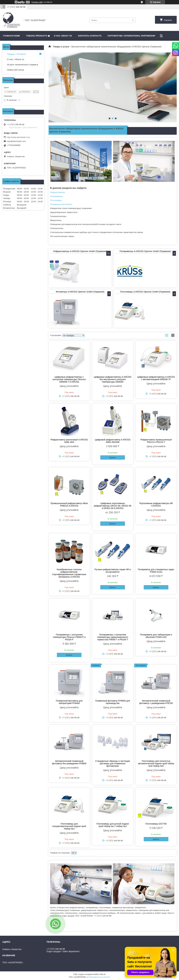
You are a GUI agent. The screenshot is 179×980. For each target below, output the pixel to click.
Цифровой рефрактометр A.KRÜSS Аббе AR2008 (113, 441)
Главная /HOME (11, 36)
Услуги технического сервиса (22, 65)
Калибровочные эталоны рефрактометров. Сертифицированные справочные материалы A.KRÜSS (69, 573)
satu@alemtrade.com (16, 141)
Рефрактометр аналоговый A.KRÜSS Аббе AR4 (69, 441)
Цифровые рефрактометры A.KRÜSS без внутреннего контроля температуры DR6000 (113, 379)
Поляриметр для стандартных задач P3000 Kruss (156, 571)
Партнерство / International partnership (131, 36)
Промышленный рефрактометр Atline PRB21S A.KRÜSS (69, 505)
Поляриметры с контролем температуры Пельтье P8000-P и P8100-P (69, 637)
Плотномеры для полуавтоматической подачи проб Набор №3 (69, 826)
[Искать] (133, 20)
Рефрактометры (58, 192)
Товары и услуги (61, 47)
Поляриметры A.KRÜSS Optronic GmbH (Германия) (145, 251)
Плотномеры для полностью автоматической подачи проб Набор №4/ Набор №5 (156, 763)
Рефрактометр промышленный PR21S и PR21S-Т (156, 441)
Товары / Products (16, 54)
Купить (113, 458)
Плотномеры (56, 200)
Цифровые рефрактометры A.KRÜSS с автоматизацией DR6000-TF (156, 378)
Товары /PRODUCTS (37, 36)
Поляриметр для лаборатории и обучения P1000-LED (156, 636)
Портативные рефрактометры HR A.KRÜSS (156, 505)
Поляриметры (57, 196)
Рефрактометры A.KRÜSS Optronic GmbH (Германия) (80, 251)
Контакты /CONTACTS (90, 36)
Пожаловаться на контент (99, 977)
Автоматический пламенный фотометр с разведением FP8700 (156, 702)
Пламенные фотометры (61, 204)
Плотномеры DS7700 (156, 824)
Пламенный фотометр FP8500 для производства (113, 702)
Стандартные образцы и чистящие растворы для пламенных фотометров (113, 763)
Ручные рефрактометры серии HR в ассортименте (113, 571)
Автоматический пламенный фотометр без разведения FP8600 (69, 762)
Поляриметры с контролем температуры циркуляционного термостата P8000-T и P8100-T (113, 637)
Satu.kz (103, 974)
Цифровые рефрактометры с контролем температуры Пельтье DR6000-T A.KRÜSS (69, 379)
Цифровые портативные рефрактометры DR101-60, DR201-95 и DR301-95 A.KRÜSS (113, 506)
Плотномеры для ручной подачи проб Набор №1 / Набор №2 (113, 825)
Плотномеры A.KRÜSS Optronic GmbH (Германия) (145, 292)
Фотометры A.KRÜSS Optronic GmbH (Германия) (80, 292)
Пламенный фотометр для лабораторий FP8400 (69, 702)
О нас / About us (16, 59)
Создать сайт (37, 2)
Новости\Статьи (15, 70)
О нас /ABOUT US (63, 36)
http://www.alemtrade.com (18, 137)
